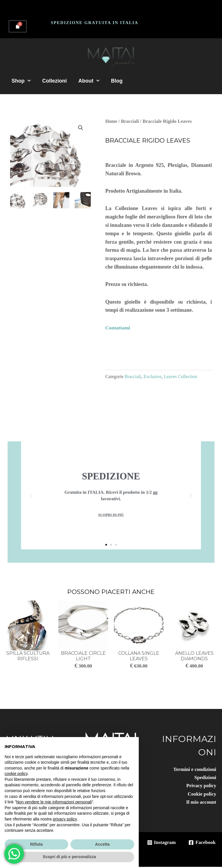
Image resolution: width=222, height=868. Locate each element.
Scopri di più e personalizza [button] (69, 857)
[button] (80, 128)
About (89, 81)
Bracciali (130, 121)
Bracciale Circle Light (83, 656)
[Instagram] (159, 843)
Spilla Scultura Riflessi (28, 656)
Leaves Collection (182, 377)
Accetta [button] (102, 844)
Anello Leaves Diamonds (194, 656)
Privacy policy (200, 786)
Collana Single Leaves (139, 656)
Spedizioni (205, 778)
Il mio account (200, 803)
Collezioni (54, 81)
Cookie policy (201, 794)
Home (111, 121)
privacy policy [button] (65, 819)
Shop (21, 81)
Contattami (118, 328)
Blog (117, 81)
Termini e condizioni (194, 769)
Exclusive (153, 377)
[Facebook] (201, 843)
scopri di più (111, 507)
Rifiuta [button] (36, 844)
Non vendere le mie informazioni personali (54, 802)
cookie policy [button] (16, 774)
